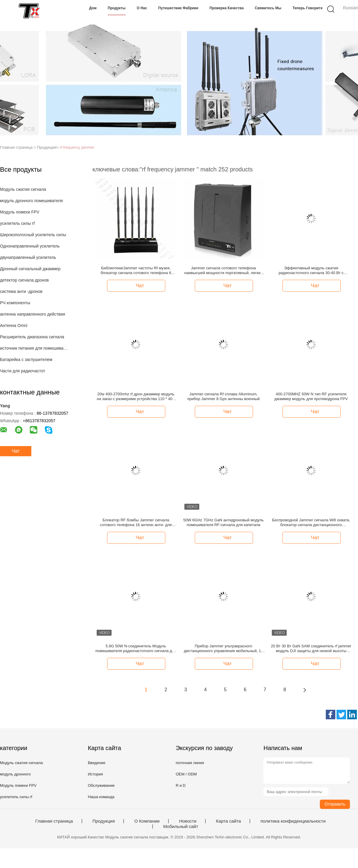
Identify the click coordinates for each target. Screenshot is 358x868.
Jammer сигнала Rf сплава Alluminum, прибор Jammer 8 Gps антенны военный (224, 396)
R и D (181, 785)
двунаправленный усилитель (28, 257)
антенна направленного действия (33, 314)
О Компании (147, 821)
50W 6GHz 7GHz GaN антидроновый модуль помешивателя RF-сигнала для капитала (223, 522)
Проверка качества (226, 8)
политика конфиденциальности (293, 821)
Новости (188, 821)
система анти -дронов (21, 291)
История (95, 774)
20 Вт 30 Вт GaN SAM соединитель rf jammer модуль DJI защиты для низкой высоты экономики (311, 649)
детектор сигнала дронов (24, 280)
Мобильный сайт (181, 826)
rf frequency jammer (77, 147)
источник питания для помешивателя (34, 348)
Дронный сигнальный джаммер (30, 269)
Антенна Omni (14, 325)
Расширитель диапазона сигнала (32, 337)
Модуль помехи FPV (20, 212)
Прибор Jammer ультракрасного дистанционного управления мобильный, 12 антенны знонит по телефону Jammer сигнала (223, 649)
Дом (93, 8)
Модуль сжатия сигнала (23, 189)
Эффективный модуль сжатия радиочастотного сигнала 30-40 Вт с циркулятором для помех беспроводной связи (311, 271)
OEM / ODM (186, 774)
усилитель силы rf (17, 223)
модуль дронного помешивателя (31, 201)
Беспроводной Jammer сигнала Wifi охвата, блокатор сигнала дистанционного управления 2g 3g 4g (311, 523)
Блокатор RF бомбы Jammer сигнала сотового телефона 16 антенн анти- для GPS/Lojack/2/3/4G (136, 523)
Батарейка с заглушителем (26, 360)
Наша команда (101, 797)
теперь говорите (307, 8)
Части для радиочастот (23, 371)
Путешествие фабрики (178, 8)
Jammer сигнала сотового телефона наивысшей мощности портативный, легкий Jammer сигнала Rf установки (223, 271)
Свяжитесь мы (268, 8)
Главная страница (54, 821)
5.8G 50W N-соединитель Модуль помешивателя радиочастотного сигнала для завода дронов (136, 649)
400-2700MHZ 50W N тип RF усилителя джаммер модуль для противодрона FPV (311, 396)
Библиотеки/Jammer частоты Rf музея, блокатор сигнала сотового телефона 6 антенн (136, 271)
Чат (16, 451)
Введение (97, 763)
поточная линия (190, 763)
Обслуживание (101, 785)
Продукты (117, 8)
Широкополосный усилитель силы (33, 235)
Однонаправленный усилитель (30, 246)
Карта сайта (229, 821)
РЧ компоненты (15, 303)
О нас (142, 8)
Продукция (104, 821)
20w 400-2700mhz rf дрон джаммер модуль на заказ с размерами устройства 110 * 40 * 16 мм (136, 397)
